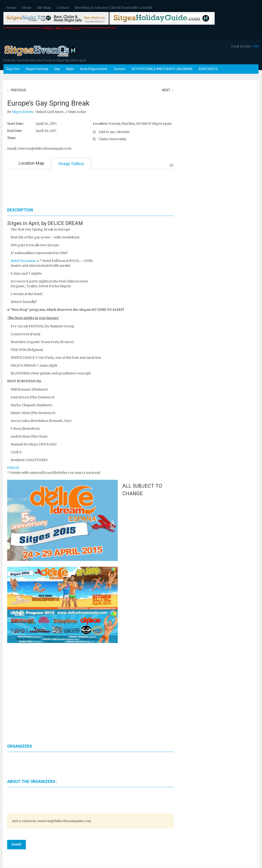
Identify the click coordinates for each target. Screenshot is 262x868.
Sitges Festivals (37, 69)
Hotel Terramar (23, 261)
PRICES (13, 468)
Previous (18, 90)
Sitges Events (23, 112)
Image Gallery (71, 164)
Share (17, 844)
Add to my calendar (114, 132)
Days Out (13, 69)
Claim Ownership (112, 139)
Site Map (44, 8)
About (27, 8)
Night (70, 69)
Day (57, 69)
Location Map (31, 163)
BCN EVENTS (208, 69)
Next (166, 90)
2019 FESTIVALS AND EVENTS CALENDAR (162, 69)
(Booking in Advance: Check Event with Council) (113, 8)
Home (11, 8)
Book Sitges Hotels (94, 69)
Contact (63, 8)
